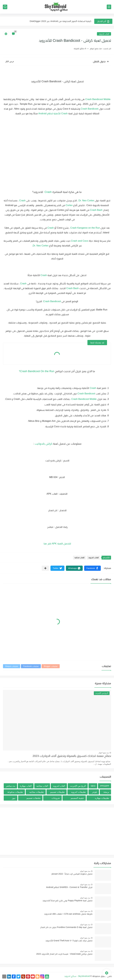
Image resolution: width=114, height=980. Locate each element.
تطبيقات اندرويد (78, 792)
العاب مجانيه (79, 558)
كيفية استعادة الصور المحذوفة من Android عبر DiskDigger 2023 (60, 21)
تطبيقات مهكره (102, 798)
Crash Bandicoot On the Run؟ (37, 371)
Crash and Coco (79, 241)
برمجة (106, 792)
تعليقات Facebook (31, 666)
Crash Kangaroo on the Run (85, 228)
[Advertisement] (57, 831)
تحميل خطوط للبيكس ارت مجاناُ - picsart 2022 (72, 874)
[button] (92, 568)
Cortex (69, 205)
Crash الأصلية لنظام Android (53, 113)
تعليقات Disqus (12, 666)
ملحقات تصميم (33, 798)
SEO (93, 786)
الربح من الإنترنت (78, 786)
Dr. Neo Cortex (86, 201)
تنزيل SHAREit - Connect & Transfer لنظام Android (69, 887)
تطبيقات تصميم (57, 792)
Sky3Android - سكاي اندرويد (77, 976)
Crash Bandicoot (90, 109)
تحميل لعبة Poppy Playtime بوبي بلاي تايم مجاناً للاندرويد (67, 901)
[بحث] (5, 7)
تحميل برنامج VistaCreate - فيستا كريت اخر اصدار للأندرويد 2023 (64, 954)
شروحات (56, 798)
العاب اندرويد (104, 34)
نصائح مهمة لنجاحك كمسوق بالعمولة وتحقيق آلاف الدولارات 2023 (72, 756)
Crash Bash (96, 210)
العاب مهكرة (26, 786)
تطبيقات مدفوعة (15, 792)
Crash (48, 192)
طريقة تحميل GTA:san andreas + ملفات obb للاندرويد (68, 914)
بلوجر (95, 792)
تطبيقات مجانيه (37, 792)
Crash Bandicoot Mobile (98, 99)
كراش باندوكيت (44, 444)
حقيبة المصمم (77, 798)
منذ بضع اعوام (104, 753)
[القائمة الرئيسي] (109, 7)
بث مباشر (11, 786)
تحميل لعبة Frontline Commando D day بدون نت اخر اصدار (66, 927)
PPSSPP (105, 786)
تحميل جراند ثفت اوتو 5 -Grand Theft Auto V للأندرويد (69, 941)
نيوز (14, 798)
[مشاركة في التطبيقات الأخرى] (45, 568)
